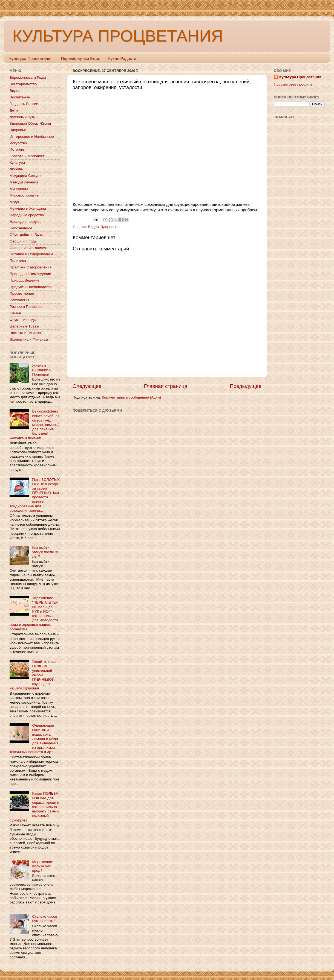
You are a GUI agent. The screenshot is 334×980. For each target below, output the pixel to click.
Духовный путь (22, 117)
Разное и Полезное (26, 307)
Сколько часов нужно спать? (44, 919)
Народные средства (27, 215)
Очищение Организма (28, 248)
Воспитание (20, 97)
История (17, 149)
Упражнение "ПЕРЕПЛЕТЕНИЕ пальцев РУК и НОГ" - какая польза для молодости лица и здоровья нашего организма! (34, 613)
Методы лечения (24, 182)
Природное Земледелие (30, 274)
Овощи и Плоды (23, 241)
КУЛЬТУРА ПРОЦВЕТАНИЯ (118, 36)
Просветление (22, 293)
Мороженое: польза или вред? (43, 866)
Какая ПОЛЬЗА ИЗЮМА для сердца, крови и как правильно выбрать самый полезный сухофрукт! (34, 807)
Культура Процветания (31, 58)
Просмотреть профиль (293, 84)
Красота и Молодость (28, 156)
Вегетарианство (23, 84)
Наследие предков (25, 222)
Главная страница (166, 386)
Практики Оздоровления (31, 267)
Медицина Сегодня (26, 176)
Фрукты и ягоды (23, 320)
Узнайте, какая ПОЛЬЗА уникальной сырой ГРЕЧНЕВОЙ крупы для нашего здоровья (34, 675)
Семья (15, 313)
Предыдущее (246, 386)
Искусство (18, 143)
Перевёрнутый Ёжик (80, 58)
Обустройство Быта (26, 235)
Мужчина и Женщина (28, 208)
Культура (17, 163)
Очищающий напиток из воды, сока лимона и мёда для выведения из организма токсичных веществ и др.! (34, 739)
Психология (20, 300)
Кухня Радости (122, 58)
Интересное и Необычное (32, 137)
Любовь (16, 169)
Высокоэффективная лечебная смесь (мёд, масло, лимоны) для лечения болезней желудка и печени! (35, 425)
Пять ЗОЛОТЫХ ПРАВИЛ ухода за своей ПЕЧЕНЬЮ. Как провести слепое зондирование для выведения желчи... (35, 495)
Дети (14, 110)
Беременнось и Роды (28, 77)
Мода (14, 202)
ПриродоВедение (25, 280)
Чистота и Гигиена (25, 333)
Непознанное (21, 228)
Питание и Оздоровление (31, 254)
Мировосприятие (24, 195)
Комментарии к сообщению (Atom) (131, 397)
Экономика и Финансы (29, 339)
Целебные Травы (24, 326)
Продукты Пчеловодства (31, 287)
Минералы (19, 189)
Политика (18, 261)
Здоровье (109, 227)
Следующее (87, 386)
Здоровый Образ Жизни (30, 123)
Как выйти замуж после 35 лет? (46, 552)
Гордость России (24, 104)
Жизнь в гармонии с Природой (41, 370)
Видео (93, 227)
